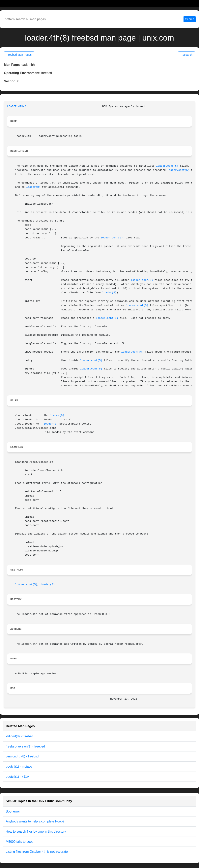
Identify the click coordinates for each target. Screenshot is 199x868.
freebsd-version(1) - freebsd (25, 746)
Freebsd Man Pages (19, 55)
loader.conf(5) (167, 166)
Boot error (13, 811)
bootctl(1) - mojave (19, 766)
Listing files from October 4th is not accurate (37, 852)
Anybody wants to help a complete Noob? (35, 821)
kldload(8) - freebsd (19, 736)
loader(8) (33, 187)
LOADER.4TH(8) (17, 106)
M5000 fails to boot (19, 842)
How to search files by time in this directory (36, 832)
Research (186, 55)
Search (190, 19)
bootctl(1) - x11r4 (18, 777)
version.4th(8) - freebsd (22, 756)
